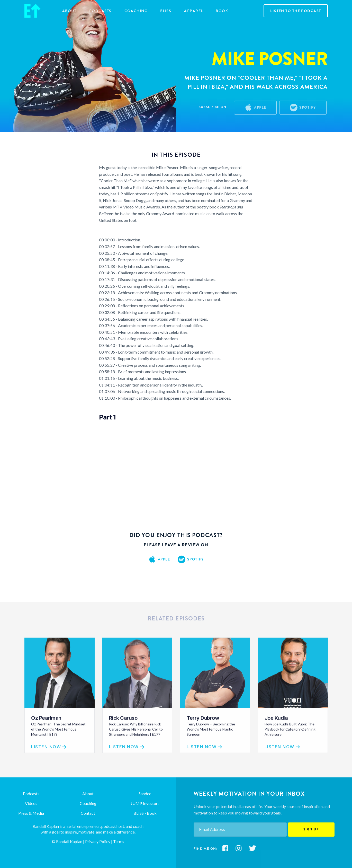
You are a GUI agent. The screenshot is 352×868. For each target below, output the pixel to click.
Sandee (145, 794)
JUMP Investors (145, 803)
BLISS (166, 11)
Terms (119, 841)
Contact (88, 813)
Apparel (193, 11)
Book (222, 11)
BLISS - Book (145, 813)
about (69, 11)
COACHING (136, 11)
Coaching (88, 803)
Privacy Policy (97, 841)
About (88, 794)
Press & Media (31, 813)
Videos (31, 803)
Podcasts (100, 11)
